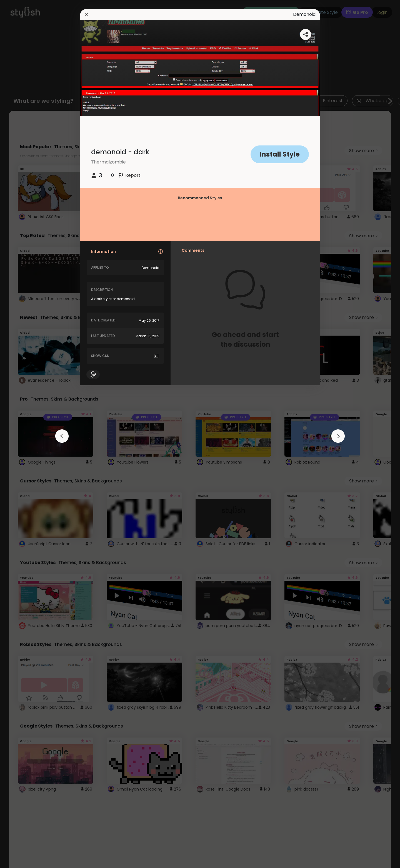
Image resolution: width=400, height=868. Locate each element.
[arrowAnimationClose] (62, 436)
